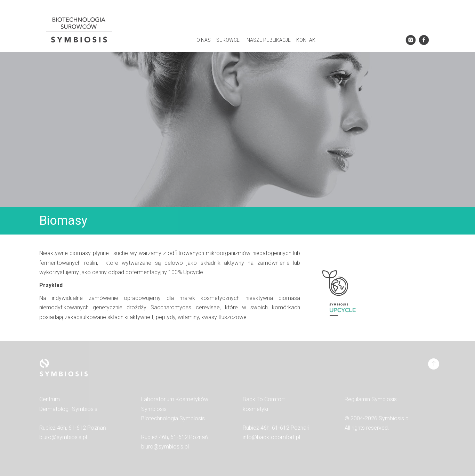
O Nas (204, 40)
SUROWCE (228, 40)
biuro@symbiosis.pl (63, 437)
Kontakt (307, 40)
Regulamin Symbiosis (371, 399)
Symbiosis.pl (394, 418)
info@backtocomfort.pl (271, 437)
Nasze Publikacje (269, 40)
